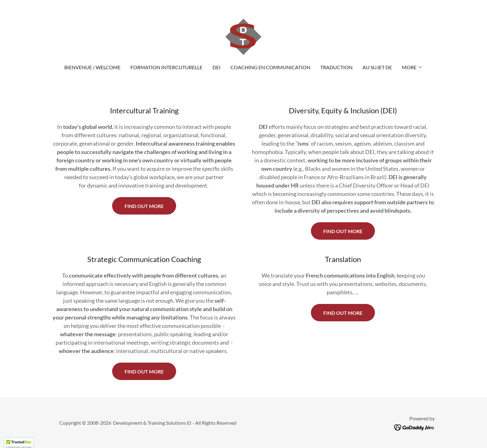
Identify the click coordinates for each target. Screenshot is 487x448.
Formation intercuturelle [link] (166, 67)
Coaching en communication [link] (270, 67)
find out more (144, 371)
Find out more (144, 206)
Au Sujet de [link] (377, 67)
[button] (412, 67)
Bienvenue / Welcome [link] (92, 67)
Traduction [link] (336, 67)
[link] (244, 36)
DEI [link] (216, 67)
